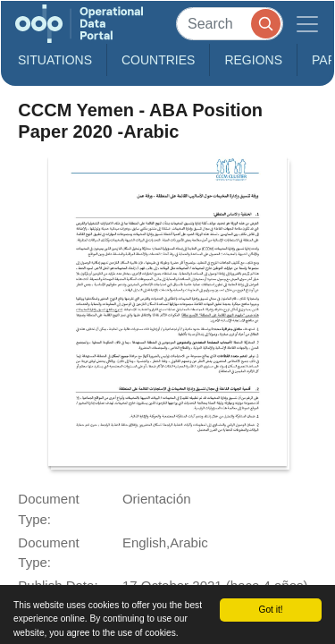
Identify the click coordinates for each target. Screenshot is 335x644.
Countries (158, 60)
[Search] (230, 24)
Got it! (270, 610)
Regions (253, 60)
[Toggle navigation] (307, 24)
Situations (55, 60)
